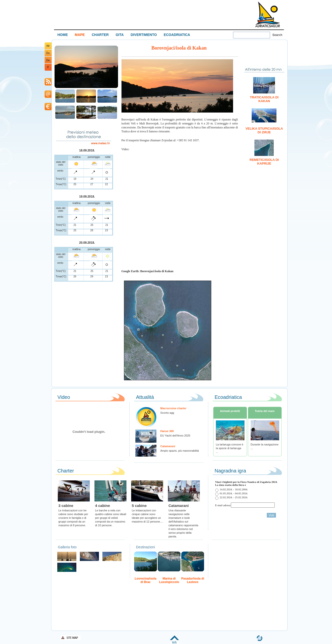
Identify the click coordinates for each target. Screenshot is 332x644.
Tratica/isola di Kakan (264, 99)
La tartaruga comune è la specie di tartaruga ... (230, 448)
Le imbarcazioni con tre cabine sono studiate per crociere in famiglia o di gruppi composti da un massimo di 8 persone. (73, 518)
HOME (63, 35)
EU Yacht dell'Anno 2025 (175, 436)
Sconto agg (167, 413)
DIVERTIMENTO (144, 35)
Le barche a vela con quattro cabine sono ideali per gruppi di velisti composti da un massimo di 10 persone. (111, 518)
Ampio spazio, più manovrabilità (180, 451)
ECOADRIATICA (177, 35)
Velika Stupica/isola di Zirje (264, 130)
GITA (120, 35)
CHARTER (100, 35)
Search (277, 35)
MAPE (80, 35)
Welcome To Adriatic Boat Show (268, 14)
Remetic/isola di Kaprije (264, 162)
